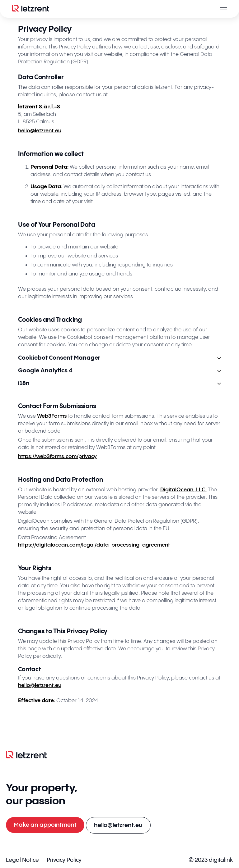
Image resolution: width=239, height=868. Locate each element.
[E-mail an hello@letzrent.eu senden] (118, 825)
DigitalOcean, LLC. (183, 490)
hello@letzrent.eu (40, 131)
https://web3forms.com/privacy (57, 457)
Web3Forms (52, 416)
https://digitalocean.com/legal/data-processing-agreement (94, 545)
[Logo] (30, 9)
